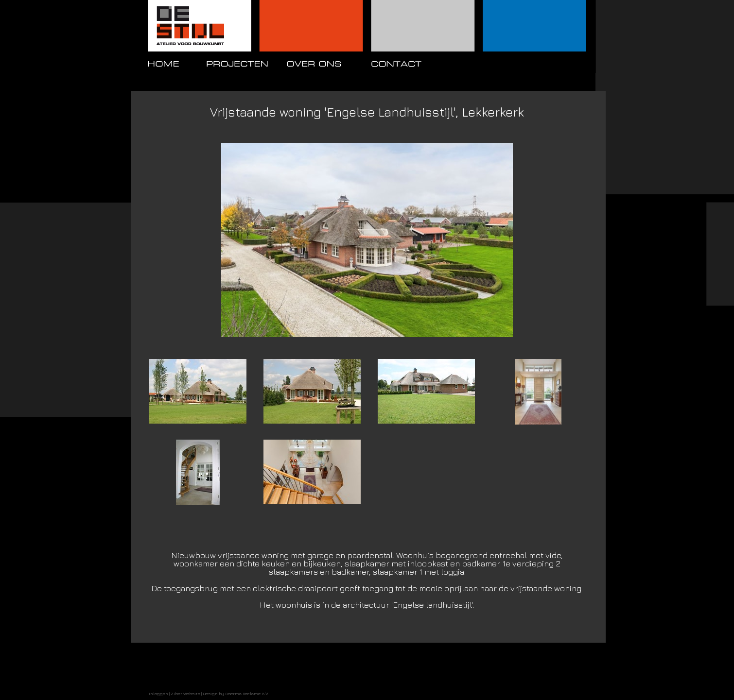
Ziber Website (185, 693)
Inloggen (158, 693)
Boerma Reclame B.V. (247, 693)
